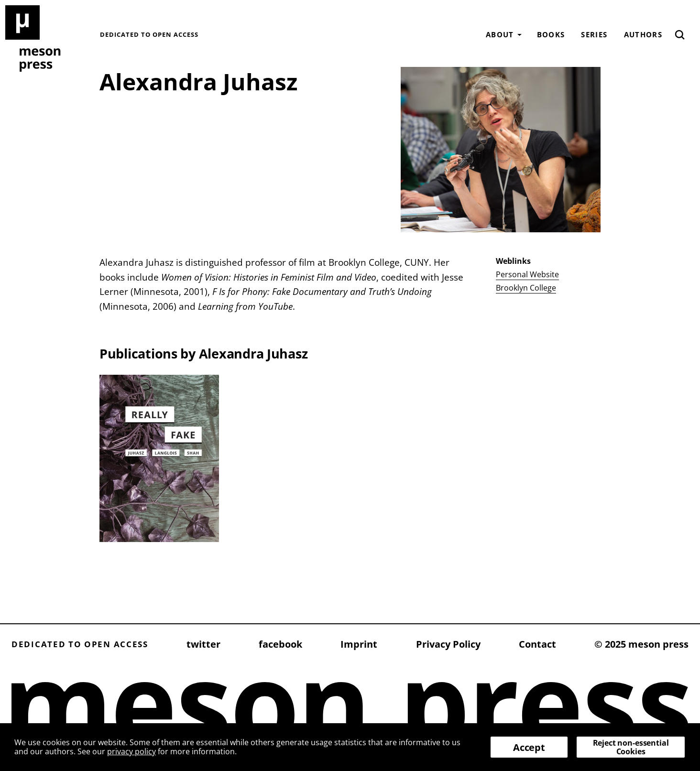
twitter (203, 644)
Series (594, 34)
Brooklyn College (526, 288)
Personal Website (527, 274)
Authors (643, 34)
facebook (280, 644)
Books (551, 34)
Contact (537, 644)
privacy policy (131, 751)
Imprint (359, 644)
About (500, 34)
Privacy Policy (448, 644)
